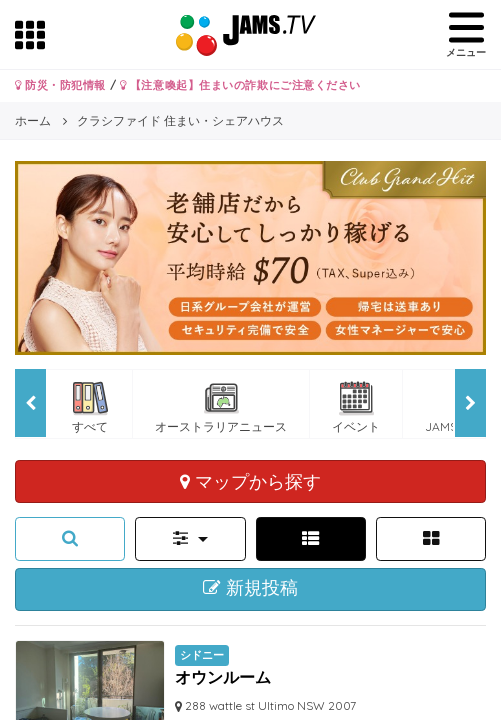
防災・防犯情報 (60, 85)
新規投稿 (250, 588)
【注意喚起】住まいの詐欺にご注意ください (240, 85)
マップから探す (250, 481)
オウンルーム (223, 677)
